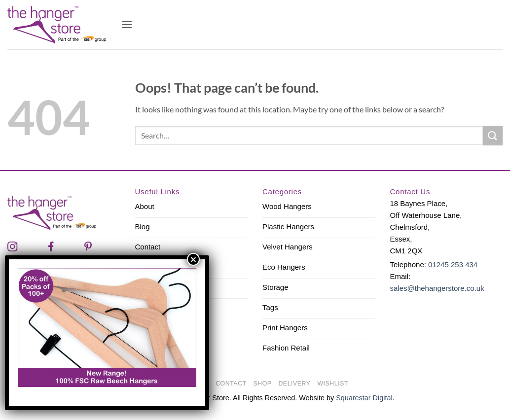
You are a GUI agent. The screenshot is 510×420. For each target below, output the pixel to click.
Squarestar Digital (364, 398)
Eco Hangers (284, 267)
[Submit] (493, 135)
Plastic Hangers (288, 227)
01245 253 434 (453, 264)
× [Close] (193, 259)
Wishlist (333, 384)
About (145, 206)
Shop (262, 384)
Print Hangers (285, 328)
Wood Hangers (287, 206)
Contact (148, 247)
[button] (127, 24)
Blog (143, 227)
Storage (275, 287)
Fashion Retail (286, 348)
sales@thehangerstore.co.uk (437, 288)
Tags (270, 307)
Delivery (294, 384)
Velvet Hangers (288, 247)
